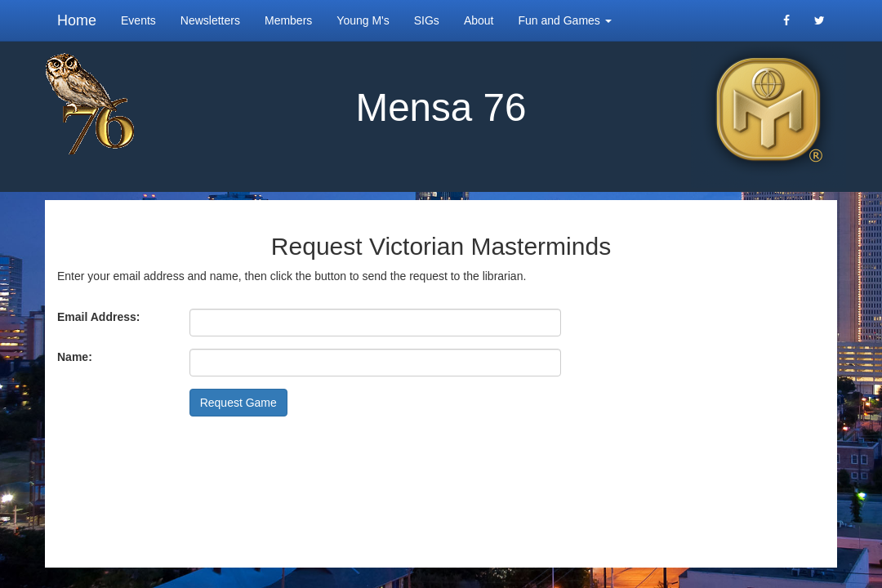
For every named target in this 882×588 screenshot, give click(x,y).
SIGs (427, 20)
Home (77, 20)
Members (288, 20)
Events (138, 20)
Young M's (363, 20)
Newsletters (210, 20)
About (479, 20)
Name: (75, 357)
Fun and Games (564, 20)
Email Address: (98, 317)
